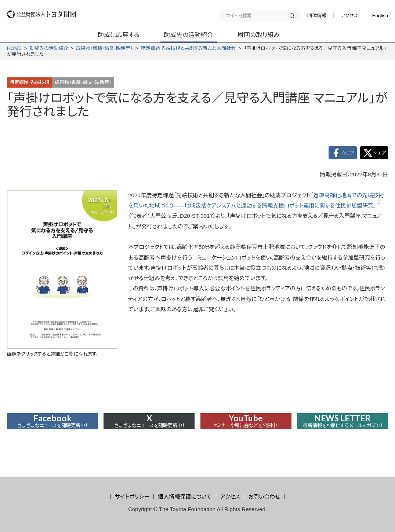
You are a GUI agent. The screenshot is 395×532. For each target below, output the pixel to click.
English (380, 16)
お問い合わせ (264, 497)
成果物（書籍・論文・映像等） (104, 48)
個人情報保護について (185, 497)
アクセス (349, 16)
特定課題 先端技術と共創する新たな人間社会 (189, 48)
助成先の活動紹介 (49, 48)
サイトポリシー (132, 497)
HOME (14, 48)
